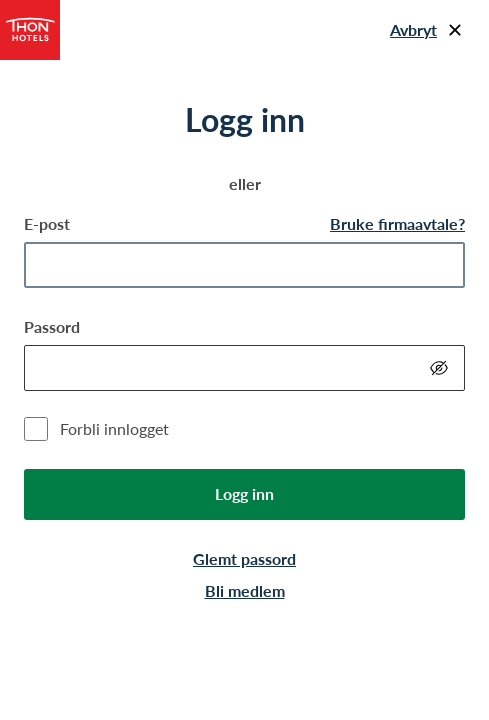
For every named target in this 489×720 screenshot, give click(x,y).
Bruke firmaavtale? (397, 223)
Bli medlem (245, 590)
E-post (47, 223)
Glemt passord (244, 558)
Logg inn (244, 493)
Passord (52, 326)
